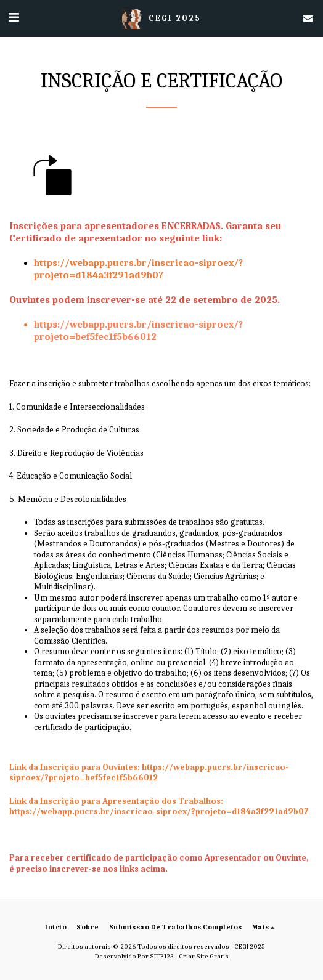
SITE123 (162, 956)
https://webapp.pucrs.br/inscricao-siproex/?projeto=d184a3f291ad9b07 (159, 812)
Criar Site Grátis (204, 956)
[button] (14, 18)
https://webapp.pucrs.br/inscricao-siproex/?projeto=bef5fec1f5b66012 (149, 773)
